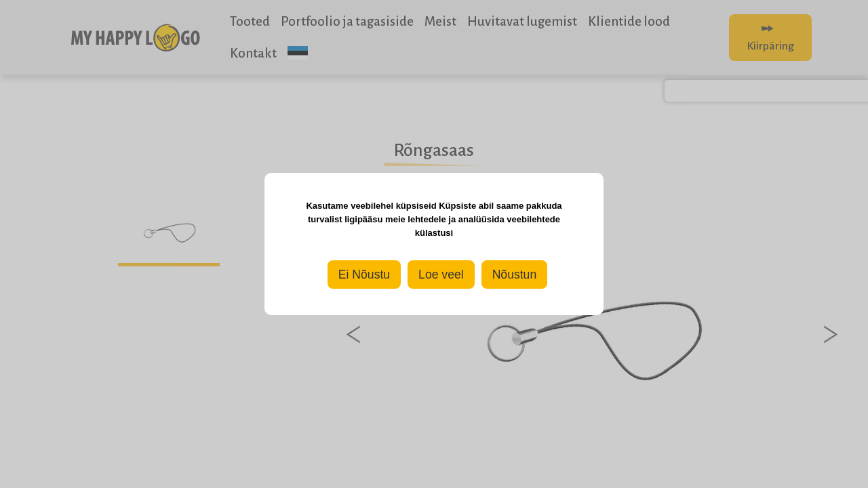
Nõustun (515, 274)
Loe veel (441, 274)
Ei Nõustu (364, 274)
